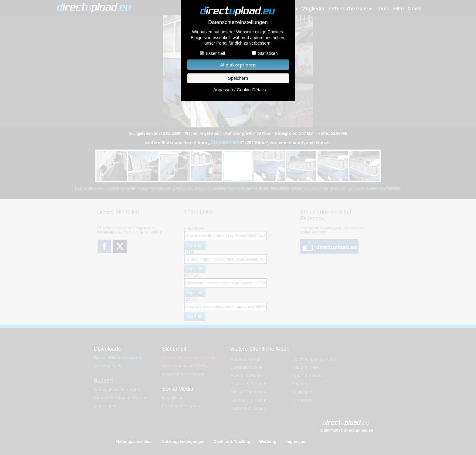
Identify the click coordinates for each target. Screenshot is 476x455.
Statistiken (268, 53)
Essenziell (215, 53)
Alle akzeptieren (238, 65)
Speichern (238, 78)
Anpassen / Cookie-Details (239, 90)
